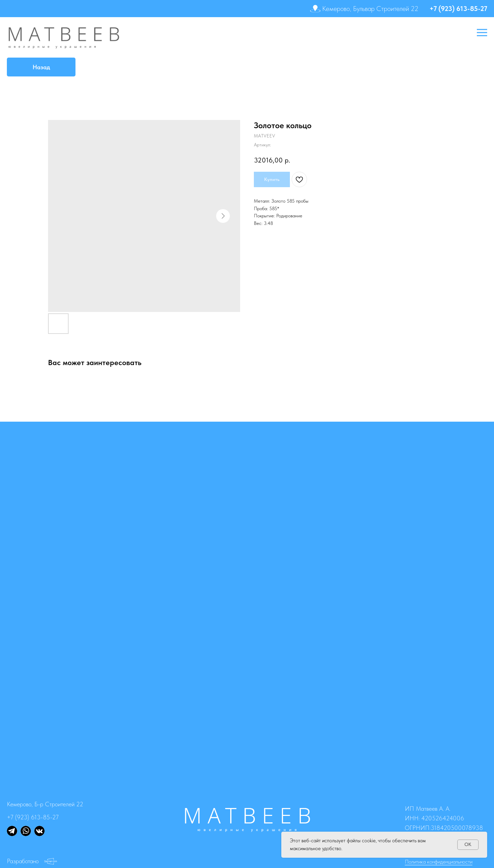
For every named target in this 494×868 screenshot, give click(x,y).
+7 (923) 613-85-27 (458, 9)
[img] (12, 831)
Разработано (23, 861)
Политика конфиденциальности (439, 862)
